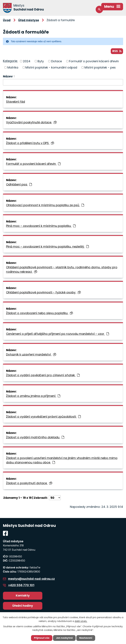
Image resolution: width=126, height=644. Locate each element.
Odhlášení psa (19, 185)
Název (8, 76)
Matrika (13, 67)
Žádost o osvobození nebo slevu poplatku (39, 313)
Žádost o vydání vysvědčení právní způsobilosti (43, 417)
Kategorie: (10, 61)
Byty (41, 61)
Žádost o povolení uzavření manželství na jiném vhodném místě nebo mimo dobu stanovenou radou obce (62, 460)
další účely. (81, 621)
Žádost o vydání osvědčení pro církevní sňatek (43, 375)
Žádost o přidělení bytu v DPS (30, 143)
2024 (27, 61)
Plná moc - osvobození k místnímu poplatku (41, 226)
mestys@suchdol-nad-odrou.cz (31, 579)
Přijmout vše (41, 638)
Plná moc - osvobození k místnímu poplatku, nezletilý (47, 247)
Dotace (57, 61)
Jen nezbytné (64, 638)
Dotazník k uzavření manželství (31, 355)
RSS (117, 51)
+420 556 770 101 (21, 585)
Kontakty (23, 596)
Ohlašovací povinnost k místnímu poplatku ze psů (45, 205)
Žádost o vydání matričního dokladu (35, 437)
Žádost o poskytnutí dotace (29, 483)
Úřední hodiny (23, 606)
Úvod (7, 20)
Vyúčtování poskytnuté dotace (31, 122)
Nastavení (86, 638)
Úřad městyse (29, 20)
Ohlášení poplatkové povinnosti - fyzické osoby (43, 293)
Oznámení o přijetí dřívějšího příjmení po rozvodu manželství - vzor (58, 334)
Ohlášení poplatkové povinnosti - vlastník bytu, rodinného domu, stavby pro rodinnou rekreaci (62, 270)
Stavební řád (16, 102)
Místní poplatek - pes (100, 67)
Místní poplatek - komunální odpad (51, 67)
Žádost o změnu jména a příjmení (33, 396)
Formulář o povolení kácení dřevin (94, 61)
